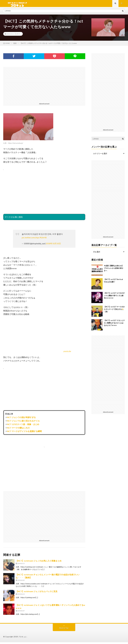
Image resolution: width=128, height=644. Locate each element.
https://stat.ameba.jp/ (16, 145)
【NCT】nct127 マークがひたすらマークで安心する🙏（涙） (114, 311)
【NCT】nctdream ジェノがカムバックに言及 (37, 593)
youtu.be (67, 353)
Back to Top (64, 630)
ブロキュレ (22, 638)
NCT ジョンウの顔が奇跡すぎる (21, 419)
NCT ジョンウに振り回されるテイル (23, 422)
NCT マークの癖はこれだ (18, 429)
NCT (18, 36)
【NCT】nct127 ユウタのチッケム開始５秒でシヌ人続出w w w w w (114, 297)
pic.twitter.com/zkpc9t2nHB (34, 239)
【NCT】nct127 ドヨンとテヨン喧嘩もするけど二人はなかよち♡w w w (114, 325)
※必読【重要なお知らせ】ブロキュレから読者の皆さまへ (114, 270)
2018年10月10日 (53, 245)
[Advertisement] (44, 86)
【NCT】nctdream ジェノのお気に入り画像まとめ (39, 562)
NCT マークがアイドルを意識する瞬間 (24, 433)
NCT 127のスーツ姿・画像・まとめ (23, 426)
